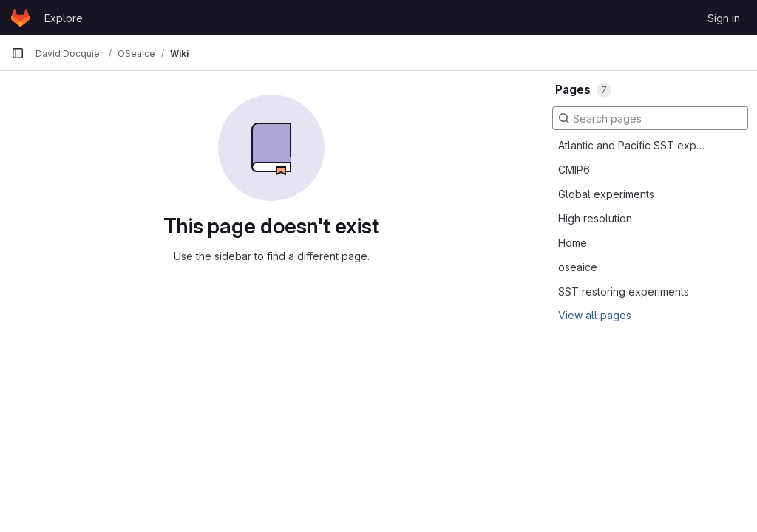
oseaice (578, 267)
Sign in (724, 18)
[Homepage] (20, 18)
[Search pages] (650, 118)
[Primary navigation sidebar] (18, 53)
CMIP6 (574, 170)
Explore (64, 18)
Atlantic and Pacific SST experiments (634, 145)
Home (573, 243)
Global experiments (606, 194)
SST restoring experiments (624, 291)
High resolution (595, 218)
